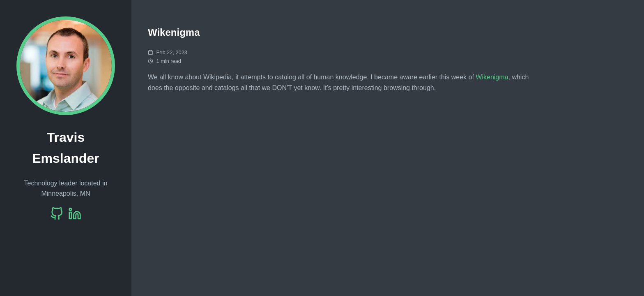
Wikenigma (492, 77)
